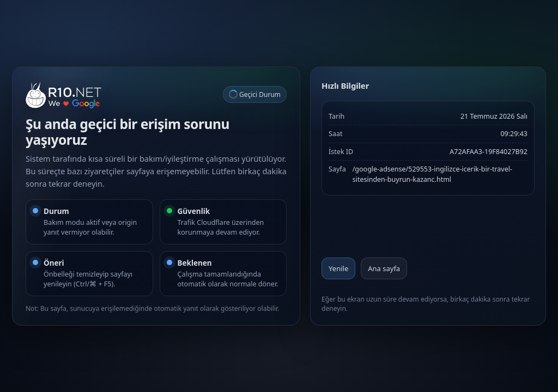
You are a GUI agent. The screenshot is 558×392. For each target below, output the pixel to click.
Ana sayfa (384, 268)
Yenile (338, 268)
